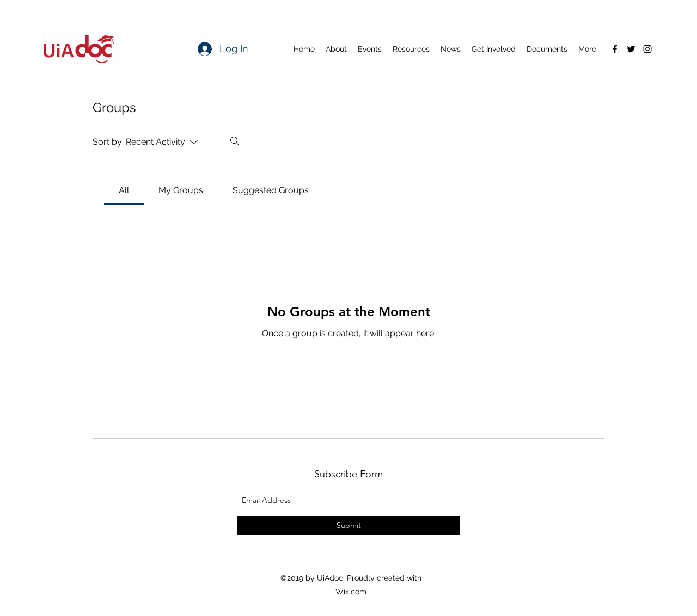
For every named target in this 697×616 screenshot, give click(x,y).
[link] (124, 190)
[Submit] (348, 525)
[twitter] (631, 49)
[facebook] (615, 49)
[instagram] (647, 49)
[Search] (235, 141)
